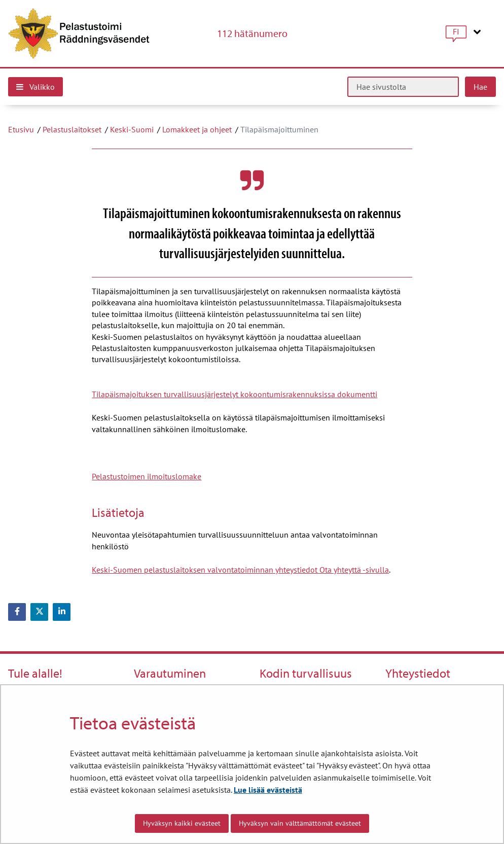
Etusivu (21, 129)
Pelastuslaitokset (72, 129)
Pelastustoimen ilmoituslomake (147, 476)
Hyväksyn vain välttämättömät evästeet (300, 823)
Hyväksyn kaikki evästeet (182, 823)
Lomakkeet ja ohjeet (197, 129)
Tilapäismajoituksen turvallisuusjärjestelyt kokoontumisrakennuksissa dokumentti (235, 394)
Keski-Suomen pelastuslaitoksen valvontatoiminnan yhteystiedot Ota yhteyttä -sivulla (240, 570)
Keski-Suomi (132, 129)
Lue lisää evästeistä (268, 790)
